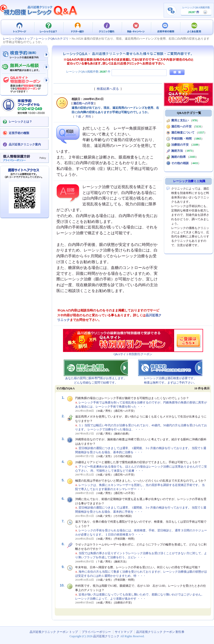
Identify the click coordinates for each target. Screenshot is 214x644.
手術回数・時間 (181, 139)
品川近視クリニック (106, 636)
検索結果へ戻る (108, 89)
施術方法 (177, 151)
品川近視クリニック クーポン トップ (19, 27)
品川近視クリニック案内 (25, 144)
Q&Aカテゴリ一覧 (189, 113)
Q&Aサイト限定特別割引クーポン (24, 83)
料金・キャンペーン (136, 27)
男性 (88, 117)
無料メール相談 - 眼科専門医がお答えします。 (24, 67)
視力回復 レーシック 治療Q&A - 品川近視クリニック (39, 10)
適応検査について (183, 133)
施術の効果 (178, 157)
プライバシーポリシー (96, 632)
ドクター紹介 (78, 27)
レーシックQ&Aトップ (18, 39)
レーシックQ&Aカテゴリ (52, 39)
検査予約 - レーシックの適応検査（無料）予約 (24, 55)
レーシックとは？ (49, 27)
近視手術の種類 (165, 27)
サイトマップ (124, 632)
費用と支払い (180, 120)
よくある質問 (195, 27)
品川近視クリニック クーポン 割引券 (160, 632)
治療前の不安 (180, 145)
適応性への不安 (83, 103)
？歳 (78, 117)
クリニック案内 (107, 27)
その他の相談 (180, 163)
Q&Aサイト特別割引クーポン (133, 354)
